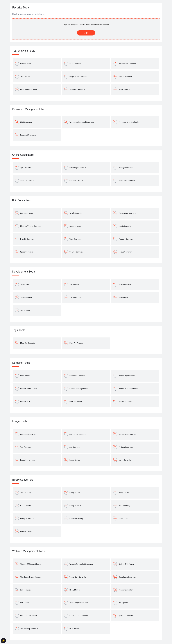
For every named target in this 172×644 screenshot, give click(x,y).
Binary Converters (23, 480)
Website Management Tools (29, 551)
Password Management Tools (30, 109)
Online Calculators (23, 155)
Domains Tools (21, 363)
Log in (86, 33)
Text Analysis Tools (24, 51)
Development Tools (24, 272)
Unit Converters (21, 200)
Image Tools (20, 421)
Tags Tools (19, 330)
